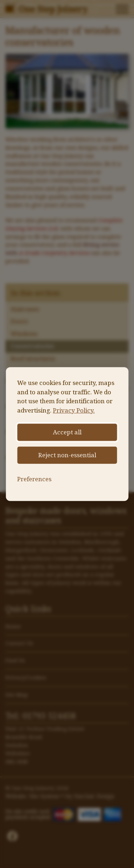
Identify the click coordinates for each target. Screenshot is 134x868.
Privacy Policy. (74, 410)
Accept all (67, 432)
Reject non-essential (67, 455)
